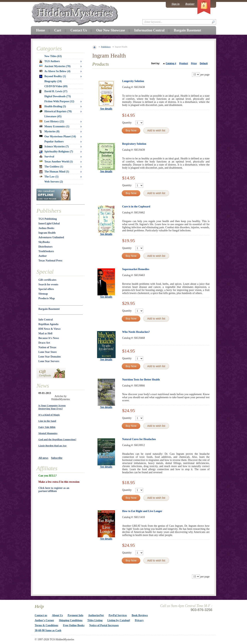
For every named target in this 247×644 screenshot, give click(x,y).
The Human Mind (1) (54, 172)
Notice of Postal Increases (104, 625)
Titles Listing (95, 620)
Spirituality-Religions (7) (56, 152)
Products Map (47, 298)
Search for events (48, 284)
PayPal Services (118, 615)
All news (43, 458)
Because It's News (49, 338)
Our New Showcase (110, 30)
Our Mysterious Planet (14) (58, 136)
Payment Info (76, 615)
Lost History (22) (52, 121)
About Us (57, 615)
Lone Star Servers (49, 361)
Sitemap (43, 294)
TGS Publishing (48, 219)
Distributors (45, 247)
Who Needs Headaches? (136, 332)
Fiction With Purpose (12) (59, 101)
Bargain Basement (49, 309)
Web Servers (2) (54, 182)
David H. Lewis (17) (53, 91)
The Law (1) (49, 177)
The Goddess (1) (51, 167)
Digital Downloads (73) (58, 96)
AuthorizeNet (96, 615)
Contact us (41, 615)
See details (106, 109)
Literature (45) (53, 116)
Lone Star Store (47, 352)
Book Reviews (140, 615)
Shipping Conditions (71, 620)
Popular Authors (54, 142)
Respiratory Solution (134, 144)
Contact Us (79, 30)
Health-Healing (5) (53, 106)
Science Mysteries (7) (54, 147)
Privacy (139, 620)
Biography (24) (53, 81)
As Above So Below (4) (55, 71)
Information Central (149, 30)
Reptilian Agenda (48, 324)
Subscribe (57, 458)
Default (204, 63)
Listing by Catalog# (119, 620)
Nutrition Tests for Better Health (141, 380)
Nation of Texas (47, 347)
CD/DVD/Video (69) (56, 86)
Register (190, 4)
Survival (47, 157)
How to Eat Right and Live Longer (142, 511)
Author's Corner (44, 620)
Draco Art (44, 343)
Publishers (106, 47)
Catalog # (171, 63)
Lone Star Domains (50, 357)
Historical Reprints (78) (56, 111)
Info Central (46, 320)
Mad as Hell (45, 333)
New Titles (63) (53, 56)
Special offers (46, 289)
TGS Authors (50, 61)
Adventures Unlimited (51, 237)
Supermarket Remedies (136, 269)
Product (184, 63)
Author (43, 256)
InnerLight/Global (49, 224)
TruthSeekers (46, 251)
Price (194, 63)
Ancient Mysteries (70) (55, 66)
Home (41, 30)
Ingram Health (47, 233)
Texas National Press (50, 261)
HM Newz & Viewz (49, 329)
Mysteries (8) (49, 132)
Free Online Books (74, 625)
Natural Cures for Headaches (139, 439)
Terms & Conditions (47, 625)
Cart (58, 30)
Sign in (176, 4)
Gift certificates (47, 280)
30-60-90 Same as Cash (48, 630)
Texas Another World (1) (56, 162)
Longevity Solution (133, 81)
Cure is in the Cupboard (136, 207)
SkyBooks (44, 242)
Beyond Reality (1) (53, 76)
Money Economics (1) (54, 126)
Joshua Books (46, 228)
